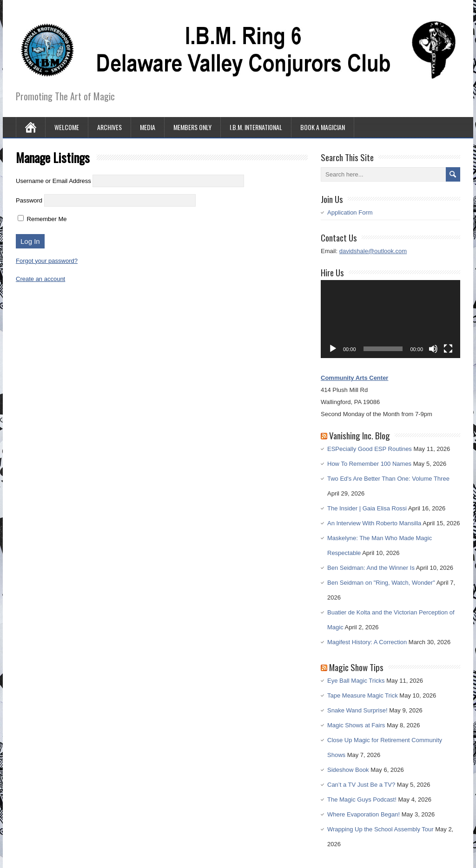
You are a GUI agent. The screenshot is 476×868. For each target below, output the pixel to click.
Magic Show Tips (356, 667)
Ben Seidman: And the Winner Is (371, 568)
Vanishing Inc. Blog (360, 435)
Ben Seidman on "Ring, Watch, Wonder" (381, 583)
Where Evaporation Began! (364, 814)
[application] (390, 319)
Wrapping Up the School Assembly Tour (380, 829)
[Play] (333, 349)
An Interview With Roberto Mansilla (374, 523)
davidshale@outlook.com (373, 251)
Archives (109, 127)
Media (148, 127)
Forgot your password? (47, 261)
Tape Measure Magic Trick (363, 695)
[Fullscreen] (448, 349)
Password (29, 200)
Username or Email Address (53, 181)
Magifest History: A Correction (367, 642)
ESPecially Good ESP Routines (370, 449)
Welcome (67, 127)
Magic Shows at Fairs (356, 725)
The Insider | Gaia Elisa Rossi (367, 508)
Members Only (192, 127)
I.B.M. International (256, 127)
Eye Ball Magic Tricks (356, 681)
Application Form (350, 212)
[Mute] (433, 349)
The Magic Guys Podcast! (362, 799)
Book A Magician (323, 127)
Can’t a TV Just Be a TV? (361, 785)
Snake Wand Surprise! (357, 710)
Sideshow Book (348, 770)
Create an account (40, 279)
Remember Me (42, 219)
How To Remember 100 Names (369, 464)
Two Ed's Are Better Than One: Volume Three (388, 479)
